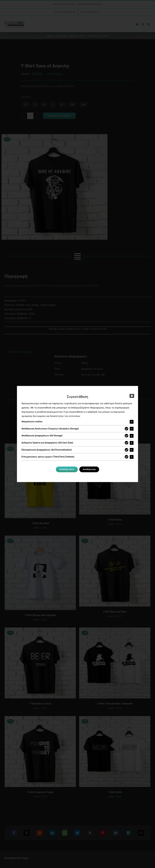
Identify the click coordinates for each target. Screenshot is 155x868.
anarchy (20, 305)
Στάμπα (51, 305)
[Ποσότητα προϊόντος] (30, 116)
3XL (83, 105)
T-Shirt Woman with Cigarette (40, 615)
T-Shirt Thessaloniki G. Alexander (115, 704)
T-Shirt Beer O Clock (40, 704)
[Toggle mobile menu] (149, 24)
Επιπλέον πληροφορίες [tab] (20, 352)
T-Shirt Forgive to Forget (40, 792)
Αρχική (50, 36)
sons (28, 305)
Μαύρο (85, 363)
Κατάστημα (61, 36)
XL (62, 105)
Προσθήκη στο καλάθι (59, 116)
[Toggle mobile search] (143, 24)
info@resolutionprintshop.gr (90, 4)
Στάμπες (73, 36)
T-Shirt (82, 36)
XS (26, 105)
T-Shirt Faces (115, 520)
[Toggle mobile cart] (137, 24)
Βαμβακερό (87, 369)
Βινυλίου (98, 369)
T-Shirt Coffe (115, 792)
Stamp (35, 305)
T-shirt (43, 305)
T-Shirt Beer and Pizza (115, 612)
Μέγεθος (26, 97)
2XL (72, 105)
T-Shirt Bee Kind (40, 523)
